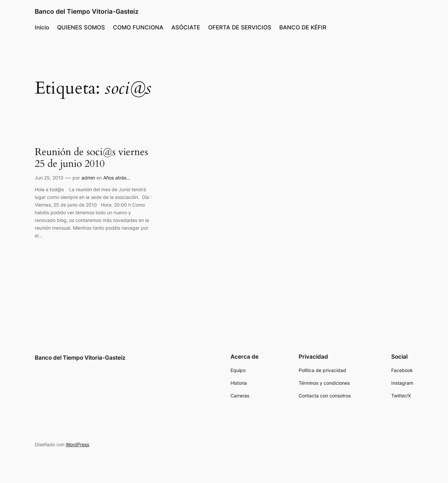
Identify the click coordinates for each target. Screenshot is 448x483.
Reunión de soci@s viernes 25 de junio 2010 (91, 158)
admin (88, 178)
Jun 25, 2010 (49, 178)
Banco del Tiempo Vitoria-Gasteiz (87, 11)
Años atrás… (117, 178)
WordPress (78, 444)
